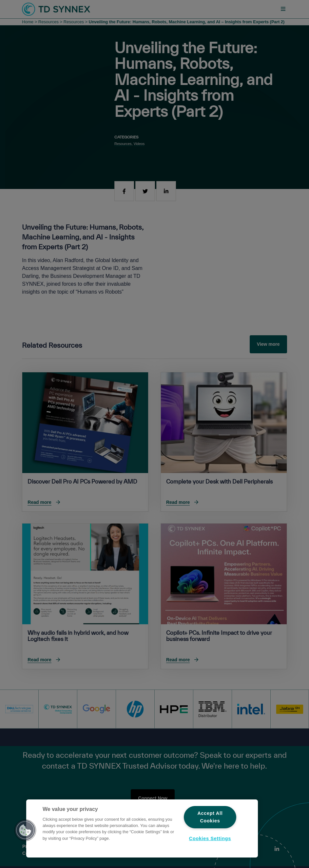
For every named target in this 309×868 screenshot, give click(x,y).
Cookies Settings (210, 838)
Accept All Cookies (210, 817)
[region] (142, 828)
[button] (25, 830)
